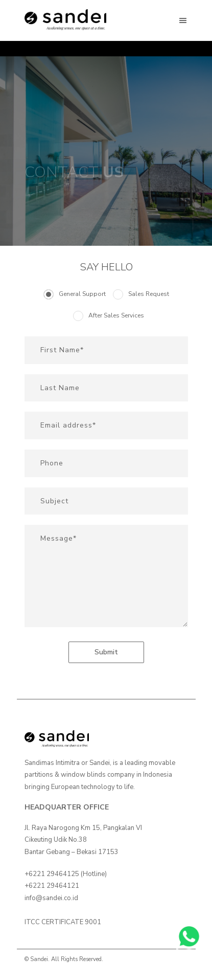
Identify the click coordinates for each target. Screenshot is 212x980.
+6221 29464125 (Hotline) (66, 874)
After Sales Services (116, 315)
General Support (82, 294)
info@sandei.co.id (51, 898)
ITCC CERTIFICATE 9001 (63, 922)
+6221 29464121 (52, 886)
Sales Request (149, 294)
